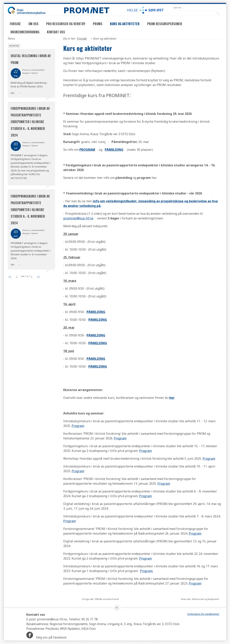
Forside (15, 24)
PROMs (98, 24)
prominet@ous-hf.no (78, 219)
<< (10, 277)
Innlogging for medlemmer (203, 615)
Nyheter (14, 46)
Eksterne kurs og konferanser (205, 600)
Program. (147, 571)
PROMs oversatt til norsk (107, 600)
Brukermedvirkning (25, 32)
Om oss (33, 24)
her (172, 398)
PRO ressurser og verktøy (66, 24)
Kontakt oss (56, 32)
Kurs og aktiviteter (125, 24)
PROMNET (86, 10)
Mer (13, 93)
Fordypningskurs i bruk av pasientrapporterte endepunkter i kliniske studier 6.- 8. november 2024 (30, 122)
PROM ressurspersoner (165, 24)
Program (78, 426)
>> (38, 277)
